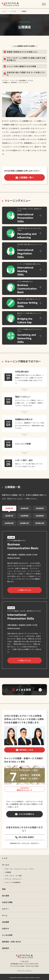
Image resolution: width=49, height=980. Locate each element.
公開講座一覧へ (26, 177)
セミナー (6, 907)
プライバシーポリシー (24, 969)
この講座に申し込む (24, 588)
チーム (5, 914)
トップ (4, 11)
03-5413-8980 (26, 836)
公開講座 (8, 871)
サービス (13, 11)
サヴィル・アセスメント (13, 878)
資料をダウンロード (24, 788)
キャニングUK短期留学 (13, 881)
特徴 (4, 888)
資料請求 (6, 947)
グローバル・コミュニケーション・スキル (19, 867)
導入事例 (6, 894)
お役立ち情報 (7, 901)
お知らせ (6, 927)
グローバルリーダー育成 (13, 874)
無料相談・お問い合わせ (12, 940)
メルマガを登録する (26, 813)
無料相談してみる (26, 748)
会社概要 (6, 921)
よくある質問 (7, 934)
